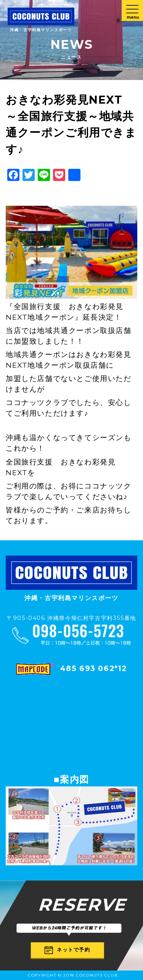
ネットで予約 (67, 950)
